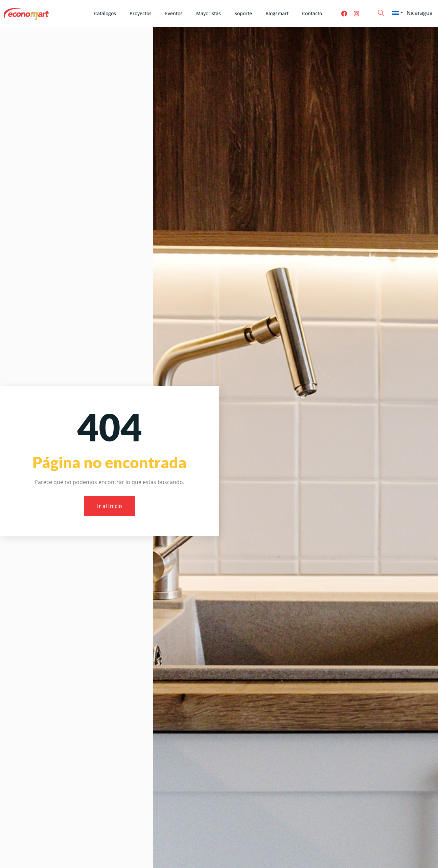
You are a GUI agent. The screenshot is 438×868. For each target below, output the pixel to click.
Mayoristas (209, 13)
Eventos (174, 13)
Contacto (312, 13)
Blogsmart (277, 13)
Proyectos (141, 13)
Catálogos (105, 13)
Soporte (243, 13)
